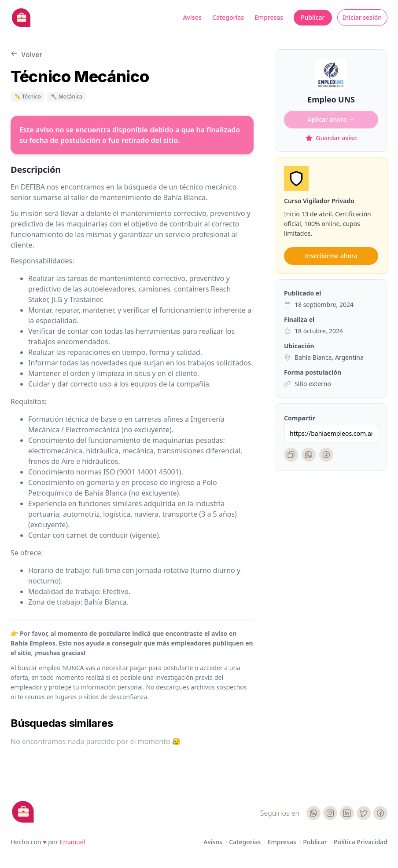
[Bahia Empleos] (21, 18)
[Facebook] (326, 455)
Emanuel (73, 842)
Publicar (313, 17)
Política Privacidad (361, 842)
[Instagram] (330, 813)
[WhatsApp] (309, 455)
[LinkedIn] (347, 813)
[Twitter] (364, 813)
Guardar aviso (331, 138)
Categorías (228, 17)
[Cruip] (23, 812)
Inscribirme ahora (331, 256)
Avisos (193, 17)
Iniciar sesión (363, 17)
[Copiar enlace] (291, 455)
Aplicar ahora (331, 119)
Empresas (269, 17)
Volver (26, 55)
